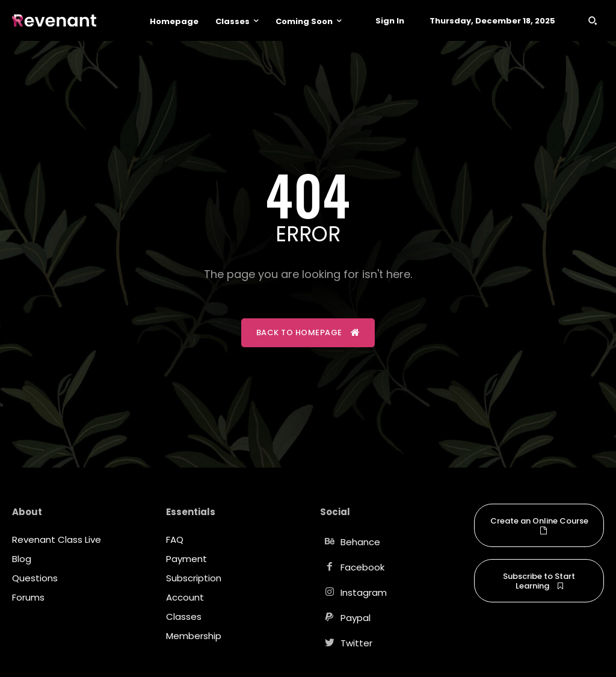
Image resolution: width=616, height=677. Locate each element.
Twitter (356, 643)
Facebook (362, 567)
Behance (360, 542)
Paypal (356, 618)
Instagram (364, 592)
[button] (593, 20)
